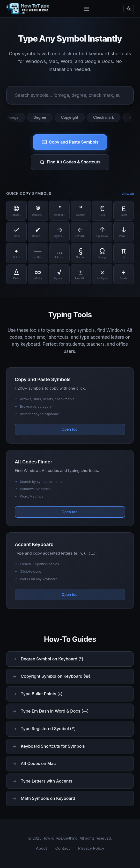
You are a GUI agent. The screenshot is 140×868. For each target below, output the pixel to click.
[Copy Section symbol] (81, 253)
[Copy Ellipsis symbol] (59, 253)
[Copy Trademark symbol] (59, 211)
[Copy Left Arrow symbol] (81, 232)
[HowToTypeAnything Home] (28, 9)
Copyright (71, 117)
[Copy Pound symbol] (124, 211)
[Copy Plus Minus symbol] (81, 274)
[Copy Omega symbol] (102, 253)
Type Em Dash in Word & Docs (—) (55, 711)
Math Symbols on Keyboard (48, 798)
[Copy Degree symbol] (81, 211)
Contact (63, 848)
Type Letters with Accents (46, 781)
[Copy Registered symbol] (38, 211)
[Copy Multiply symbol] (102, 274)
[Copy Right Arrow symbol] (59, 232)
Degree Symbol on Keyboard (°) (52, 659)
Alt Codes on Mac (38, 763)
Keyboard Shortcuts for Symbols (53, 746)
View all (128, 194)
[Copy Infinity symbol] (38, 274)
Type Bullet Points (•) (42, 694)
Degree (42, 117)
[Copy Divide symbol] (124, 274)
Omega (14, 117)
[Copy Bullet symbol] (16, 253)
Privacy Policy (91, 848)
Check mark (105, 117)
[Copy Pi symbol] (124, 253)
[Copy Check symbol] (16, 232)
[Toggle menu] (87, 9)
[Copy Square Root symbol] (59, 274)
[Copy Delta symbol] (16, 274)
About (41, 848)
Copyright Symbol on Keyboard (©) (56, 676)
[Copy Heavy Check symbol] (38, 232)
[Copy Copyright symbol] (16, 211)
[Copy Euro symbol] (102, 211)
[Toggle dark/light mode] (129, 9)
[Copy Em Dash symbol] (38, 253)
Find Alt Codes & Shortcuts (70, 162)
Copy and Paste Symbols (70, 142)
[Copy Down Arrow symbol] (124, 232)
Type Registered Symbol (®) (48, 729)
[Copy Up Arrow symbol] (102, 232)
